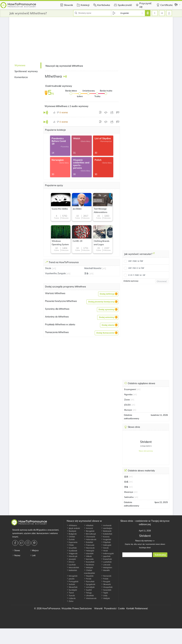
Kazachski (107, 559)
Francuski (89, 545)
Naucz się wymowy (146, 451)
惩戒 (126, 482)
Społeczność (123, 5)
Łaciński (71, 565)
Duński (71, 539)
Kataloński (107, 534)
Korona (105, 537)
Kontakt (130, 608)
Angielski (106, 539)
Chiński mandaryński (90, 572)
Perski (88, 579)
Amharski (106, 525)
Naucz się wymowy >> (145, 541)
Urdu (104, 595)
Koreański (89, 562)
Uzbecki (71, 598)
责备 (86, 273)
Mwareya (129, 492)
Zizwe (127, 400)
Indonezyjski (107, 553)
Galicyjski (106, 545)
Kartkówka (101, 5)
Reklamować (141, 608)
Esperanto (72, 542)
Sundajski (72, 590)
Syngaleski (90, 584)
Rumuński (89, 581)
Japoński (106, 556)
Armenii (88, 528)
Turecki (71, 595)
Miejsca (34, 550)
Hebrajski (89, 551)
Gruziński (72, 548)
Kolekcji (83, 5)
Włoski (88, 556)
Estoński (89, 542)
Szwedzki (106, 590)
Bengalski (89, 531)
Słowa (16, 550)
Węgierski (72, 553)
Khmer (71, 562)
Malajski (89, 567)
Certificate (164, 5)
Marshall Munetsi (93, 268)
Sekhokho (129, 497)
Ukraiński (89, 595)
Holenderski (90, 539)
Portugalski (73, 581)
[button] (108, 294)
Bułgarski (72, 534)
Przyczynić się (143, 5)
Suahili (88, 590)
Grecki (105, 548)
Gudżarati (72, 551)
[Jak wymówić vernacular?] (154, 254)
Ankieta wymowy (131, 281)
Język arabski (73, 528)
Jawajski (71, 559)
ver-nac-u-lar (136, 261)
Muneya (128, 410)
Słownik (66, 5)
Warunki (98, 608)
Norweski (106, 576)
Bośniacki (106, 531)
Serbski (71, 584)
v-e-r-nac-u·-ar (137, 275)
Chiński (71, 537)
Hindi (104, 551)
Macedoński (73, 567)
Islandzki (89, 553)
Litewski (106, 565)
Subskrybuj (160, 555)
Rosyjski (106, 581)
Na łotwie (89, 565)
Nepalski (89, 576)
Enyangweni (130, 389)
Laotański (106, 562)
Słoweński (72, 587)
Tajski (105, 593)
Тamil (70, 593)
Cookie (121, 608)
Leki (33, 555)
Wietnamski (90, 598)
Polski (105, 579)
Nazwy (16, 555)
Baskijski (71, 531)
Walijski (105, 598)
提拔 (126, 477)
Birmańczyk (90, 534)
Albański (89, 525)
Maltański (72, 570)
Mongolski (72, 576)
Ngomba (128, 394)
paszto (71, 579)
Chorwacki (90, 537)
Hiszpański (107, 587)
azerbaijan (107, 528)
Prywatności (110, 608)
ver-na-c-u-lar (136, 268)
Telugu (88, 593)
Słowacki (106, 584)
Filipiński (106, 542)
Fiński (70, 545)
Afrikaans (72, 525)
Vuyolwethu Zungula (55, 273)
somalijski (89, 587)
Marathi (105, 570)
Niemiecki (89, 548)
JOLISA (127, 405)
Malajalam (107, 567)
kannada (89, 559)
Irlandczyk (72, 556)
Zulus (70, 601)
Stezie (48, 268)
